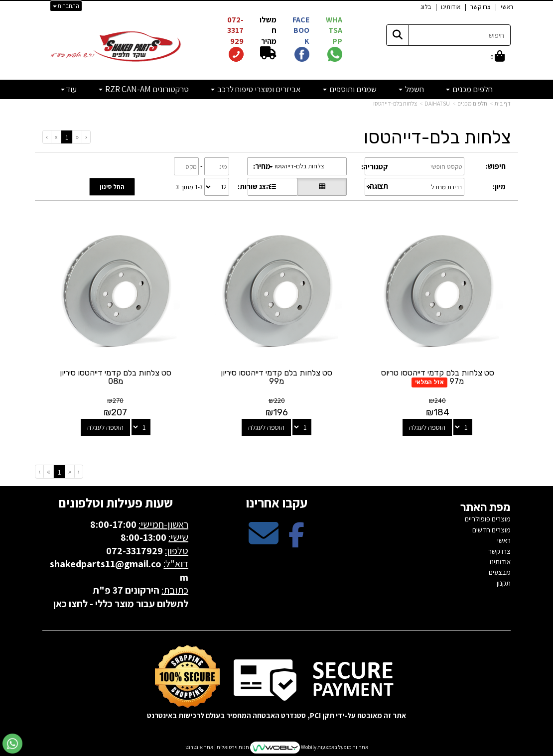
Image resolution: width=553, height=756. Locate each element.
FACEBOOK (301, 30)
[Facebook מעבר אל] (296, 542)
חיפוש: (496, 166)
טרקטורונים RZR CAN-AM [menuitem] (144, 89)
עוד (69, 89)
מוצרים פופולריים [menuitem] (488, 519)
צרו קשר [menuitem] (481, 7)
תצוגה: (378, 186)
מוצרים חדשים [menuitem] (491, 530)
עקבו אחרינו (276, 503)
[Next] (56, 137)
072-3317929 (235, 30)
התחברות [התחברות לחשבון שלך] (66, 6)
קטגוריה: (375, 167)
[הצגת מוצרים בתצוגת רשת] (322, 187)
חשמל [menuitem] (411, 89)
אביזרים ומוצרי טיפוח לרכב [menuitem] (256, 89)
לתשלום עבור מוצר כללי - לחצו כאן (121, 604)
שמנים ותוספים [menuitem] (350, 89)
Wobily (308, 747)
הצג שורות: (254, 187)
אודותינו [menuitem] (451, 7)
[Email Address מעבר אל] (264, 542)
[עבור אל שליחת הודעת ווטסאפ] (12, 744)
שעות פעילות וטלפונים (116, 503)
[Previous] (77, 137)
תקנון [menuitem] (504, 583)
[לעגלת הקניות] (498, 57)
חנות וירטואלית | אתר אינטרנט (217, 747)
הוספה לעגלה (427, 427)
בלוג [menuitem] (426, 7)
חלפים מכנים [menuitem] (469, 89)
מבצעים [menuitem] (500, 572)
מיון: (499, 187)
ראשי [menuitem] (507, 7)
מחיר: (262, 166)
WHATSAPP (334, 30)
